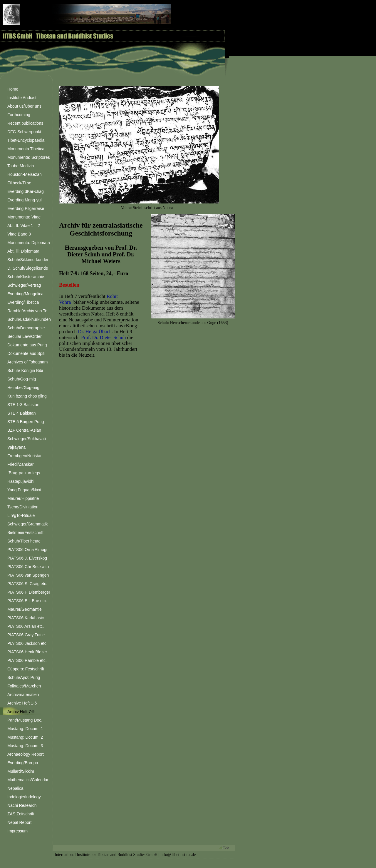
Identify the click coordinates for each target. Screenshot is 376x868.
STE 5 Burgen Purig (26, 422)
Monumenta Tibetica (26, 149)
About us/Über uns (24, 106)
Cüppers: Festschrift (26, 669)
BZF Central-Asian (24, 430)
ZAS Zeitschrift (21, 814)
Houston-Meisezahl (25, 174)
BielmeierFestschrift (25, 533)
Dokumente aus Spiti (26, 353)
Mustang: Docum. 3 (25, 746)
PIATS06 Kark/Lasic (26, 618)
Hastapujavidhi (21, 481)
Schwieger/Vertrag (24, 285)
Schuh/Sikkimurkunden (28, 260)
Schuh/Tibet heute (24, 541)
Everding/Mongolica (25, 294)
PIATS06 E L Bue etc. (27, 601)
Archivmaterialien (23, 695)
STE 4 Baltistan (22, 413)
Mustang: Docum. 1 (25, 729)
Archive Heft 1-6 (22, 703)
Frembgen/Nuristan (25, 456)
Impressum (17, 831)
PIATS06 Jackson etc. (27, 643)
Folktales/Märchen (24, 686)
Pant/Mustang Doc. (25, 720)
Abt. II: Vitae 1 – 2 (24, 226)
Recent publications (25, 123)
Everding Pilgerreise (26, 208)
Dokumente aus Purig (27, 345)
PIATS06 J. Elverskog (27, 558)
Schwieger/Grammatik (28, 524)
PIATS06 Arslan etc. (26, 626)
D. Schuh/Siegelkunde (28, 268)
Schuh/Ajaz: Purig (24, 677)
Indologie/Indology (24, 797)
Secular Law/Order (25, 336)
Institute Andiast (22, 98)
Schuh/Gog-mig (22, 379)
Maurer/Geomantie (25, 609)
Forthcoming (19, 115)
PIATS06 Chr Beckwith (28, 567)
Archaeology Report (26, 754)
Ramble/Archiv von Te (27, 311)
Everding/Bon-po (23, 763)
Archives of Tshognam (27, 362)
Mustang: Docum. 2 (25, 737)
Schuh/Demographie (26, 328)
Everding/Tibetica (23, 302)
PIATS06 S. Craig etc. (27, 584)
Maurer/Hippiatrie (23, 498)
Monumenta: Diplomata (29, 243)
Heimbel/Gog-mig (23, 388)
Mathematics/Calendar (28, 780)
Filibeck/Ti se (19, 183)
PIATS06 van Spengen (28, 575)
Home (13, 89)
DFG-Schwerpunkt (24, 132)
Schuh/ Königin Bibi (25, 370)
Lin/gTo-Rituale (21, 515)
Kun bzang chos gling (27, 396)
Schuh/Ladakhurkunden (29, 319)
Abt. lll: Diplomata (23, 251)
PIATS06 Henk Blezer (27, 652)
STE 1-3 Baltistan (23, 405)
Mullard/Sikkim (21, 771)
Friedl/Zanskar (20, 464)
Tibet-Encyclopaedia (26, 140)
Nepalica (15, 788)
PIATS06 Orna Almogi (27, 550)
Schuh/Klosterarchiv (26, 277)
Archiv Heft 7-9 (21, 712)
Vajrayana (16, 447)
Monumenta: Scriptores (29, 157)
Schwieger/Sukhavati (27, 439)
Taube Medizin (21, 166)
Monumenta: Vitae (24, 217)
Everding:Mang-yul (25, 200)
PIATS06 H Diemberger (29, 592)
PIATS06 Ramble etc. (27, 660)
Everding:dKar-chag (26, 191)
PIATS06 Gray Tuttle (26, 635)
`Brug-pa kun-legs (24, 473)
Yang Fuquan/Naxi (24, 490)
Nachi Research (22, 805)
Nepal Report (20, 822)
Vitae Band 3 (19, 234)
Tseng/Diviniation (23, 507)
